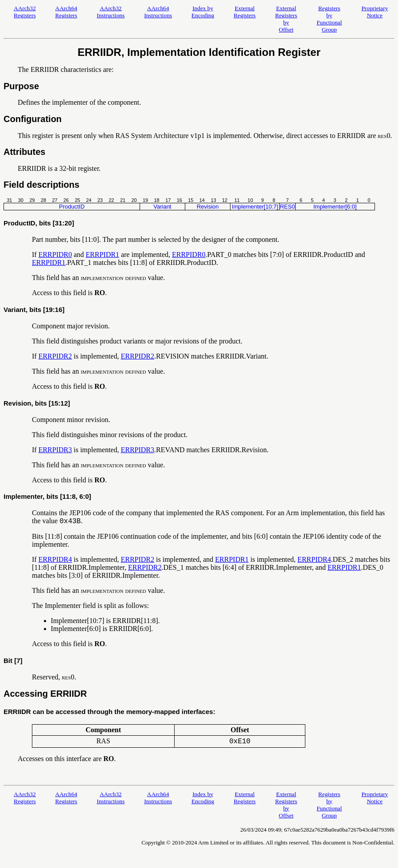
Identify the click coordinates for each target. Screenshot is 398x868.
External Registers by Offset (286, 19)
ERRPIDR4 (55, 559)
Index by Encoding (203, 12)
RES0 (287, 207)
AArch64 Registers (66, 12)
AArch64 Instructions (158, 12)
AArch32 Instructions (111, 12)
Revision (208, 207)
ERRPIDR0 (55, 254)
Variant (162, 207)
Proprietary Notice (375, 12)
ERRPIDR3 (55, 450)
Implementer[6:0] (335, 207)
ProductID (72, 207)
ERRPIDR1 (102, 254)
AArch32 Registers (25, 12)
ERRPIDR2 (55, 356)
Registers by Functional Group (329, 19)
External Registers (245, 12)
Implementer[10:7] (255, 207)
